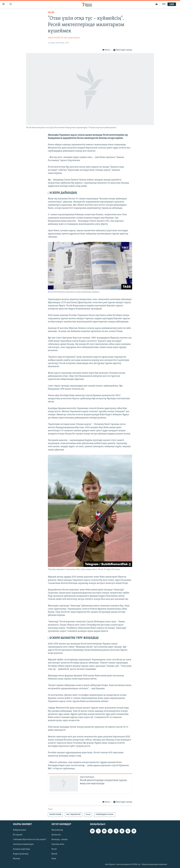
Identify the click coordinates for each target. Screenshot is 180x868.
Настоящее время (72, 38)
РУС (164, 4)
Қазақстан (56, 835)
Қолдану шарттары (21, 849)
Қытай (54, 854)
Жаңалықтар (57, 830)
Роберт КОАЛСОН (56, 38)
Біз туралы (18, 835)
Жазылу (16, 858)
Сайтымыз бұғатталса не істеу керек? (29, 839)
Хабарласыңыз (20, 830)
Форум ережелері (21, 854)
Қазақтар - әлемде (60, 839)
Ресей (51, 13)
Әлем (54, 858)
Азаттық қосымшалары (23, 844)
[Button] (106, 50)
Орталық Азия (58, 844)
